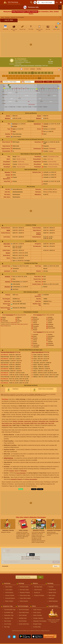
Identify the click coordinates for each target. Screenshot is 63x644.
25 (33, 78)
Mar (19, 73)
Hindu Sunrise (37, 612)
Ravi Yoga (51, 423)
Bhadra (15, 421)
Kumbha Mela (37, 627)
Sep (39, 73)
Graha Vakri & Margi (25, 598)
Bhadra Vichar (52, 592)
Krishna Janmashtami (31, 479)
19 (12, 78)
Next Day (57, 82)
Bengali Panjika (37, 624)
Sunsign (8, 175)
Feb (16, 73)
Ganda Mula (28, 421)
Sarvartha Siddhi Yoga (30, 423)
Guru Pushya (8, 624)
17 (58, 76)
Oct (42, 73)
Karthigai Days (23, 618)
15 (51, 76)
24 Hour (33, 69)
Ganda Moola (38, 66)
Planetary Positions (25, 592)
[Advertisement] (31, 45)
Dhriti (14, 129)
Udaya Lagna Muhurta (37, 352)
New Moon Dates (24, 590)
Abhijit (8, 230)
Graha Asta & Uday (25, 595)
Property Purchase (39, 595)
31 (53, 78)
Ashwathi (46, 124)
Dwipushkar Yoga (43, 421)
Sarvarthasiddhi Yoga (10, 610)
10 (34, 76)
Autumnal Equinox (10, 598)
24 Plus (39, 69)
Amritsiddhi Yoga (9, 612)
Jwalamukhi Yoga (7, 425)
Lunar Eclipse (9, 590)
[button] (46, 2)
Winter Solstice (9, 601)
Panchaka (21, 421)
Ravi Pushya (8, 621)
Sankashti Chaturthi (16, 479)
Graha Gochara (24, 601)
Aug (36, 73)
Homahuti (7, 277)
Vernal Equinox (9, 592)
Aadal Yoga (45, 66)
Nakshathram (37, 124)
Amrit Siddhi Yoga (42, 423)
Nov (46, 73)
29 (46, 78)
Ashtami (15, 126)
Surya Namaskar (21, 473)
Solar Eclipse (9, 587)
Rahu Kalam (7, 244)
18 (9, 78)
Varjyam (8, 253)
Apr (22, 73)
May (26, 73)
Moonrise (7, 118)
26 (36, 78)
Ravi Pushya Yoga (7, 423)
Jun (29, 73)
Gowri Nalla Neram (24, 612)
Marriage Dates (38, 587)
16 (55, 76)
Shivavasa (7, 287)
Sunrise (8, 116)
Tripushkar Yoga (54, 421)
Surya (16, 471)
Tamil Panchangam (24, 610)
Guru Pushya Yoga (18, 423)
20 (16, 78)
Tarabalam (39, 315)
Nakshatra (51, 598)
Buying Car (37, 592)
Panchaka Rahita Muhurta (8, 352)
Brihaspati (24, 471)
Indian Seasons (37, 610)
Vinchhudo (35, 421)
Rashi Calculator (38, 615)
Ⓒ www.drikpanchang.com (54, 621)
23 (26, 78)
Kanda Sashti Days (24, 624)
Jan (12, 73)
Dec (49, 73)
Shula (14, 131)
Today (48, 82)
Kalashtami (17, 66)
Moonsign (7, 172)
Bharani (45, 126)
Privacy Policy (54, 622)
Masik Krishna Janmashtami (27, 66)
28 (43, 78)
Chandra (11, 471)
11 (38, 76)
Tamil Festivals (23, 621)
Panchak (51, 587)
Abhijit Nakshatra (53, 601)
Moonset (39, 118)
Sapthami (15, 124)
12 (41, 76)
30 (50, 78)
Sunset (39, 116)
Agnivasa (7, 282)
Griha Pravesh (38, 590)
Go (40, 577)
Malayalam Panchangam (40, 621)
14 (48, 76)
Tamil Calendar (23, 615)
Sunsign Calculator (38, 618)
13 (45, 76)
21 (19, 78)
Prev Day (39, 82)
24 (29, 78)
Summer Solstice (10, 595)
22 (22, 78)
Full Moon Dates (24, 587)
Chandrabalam (10, 315)
